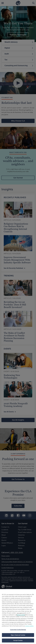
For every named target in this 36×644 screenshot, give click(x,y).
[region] (18, 617)
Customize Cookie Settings (18, 630)
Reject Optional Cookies (18, 635)
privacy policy (21, 615)
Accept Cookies (18, 640)
